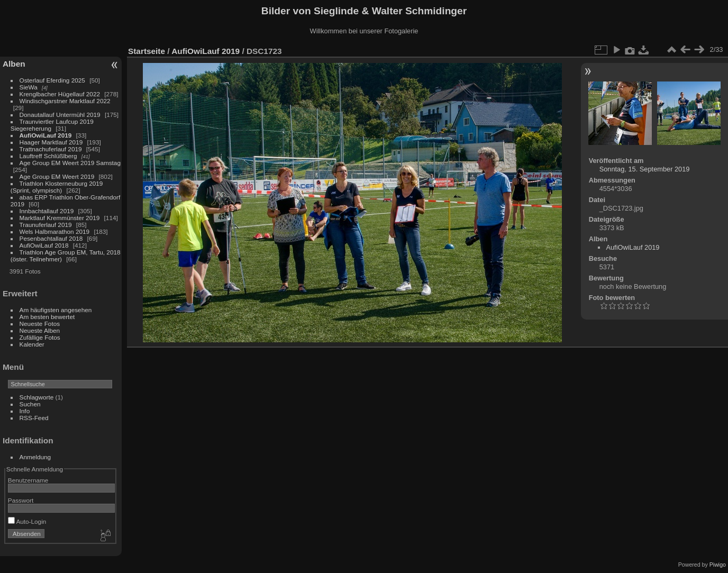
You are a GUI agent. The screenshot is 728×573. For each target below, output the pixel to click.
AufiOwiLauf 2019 (46, 135)
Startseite (147, 51)
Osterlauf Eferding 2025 (52, 80)
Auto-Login (27, 521)
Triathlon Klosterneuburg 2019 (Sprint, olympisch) (57, 187)
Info (25, 411)
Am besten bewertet (47, 317)
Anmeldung (35, 457)
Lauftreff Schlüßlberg (48, 156)
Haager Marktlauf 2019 (51, 142)
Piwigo (718, 565)
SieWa (29, 87)
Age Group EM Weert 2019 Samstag (70, 163)
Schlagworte (37, 397)
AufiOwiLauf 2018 (44, 245)
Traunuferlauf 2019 (46, 225)
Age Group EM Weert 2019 (57, 176)
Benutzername (28, 480)
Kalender (32, 344)
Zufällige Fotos (40, 337)
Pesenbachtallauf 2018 (51, 238)
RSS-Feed (34, 418)
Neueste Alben (40, 330)
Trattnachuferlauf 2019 (51, 149)
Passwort (21, 500)
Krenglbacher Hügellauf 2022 (60, 94)
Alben (14, 64)
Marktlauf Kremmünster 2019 (60, 218)
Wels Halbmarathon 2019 (55, 231)
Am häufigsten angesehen (56, 310)
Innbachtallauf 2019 (47, 211)
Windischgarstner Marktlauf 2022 (65, 101)
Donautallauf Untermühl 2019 (60, 115)
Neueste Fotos (40, 324)
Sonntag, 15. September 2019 (645, 169)
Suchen (30, 404)
